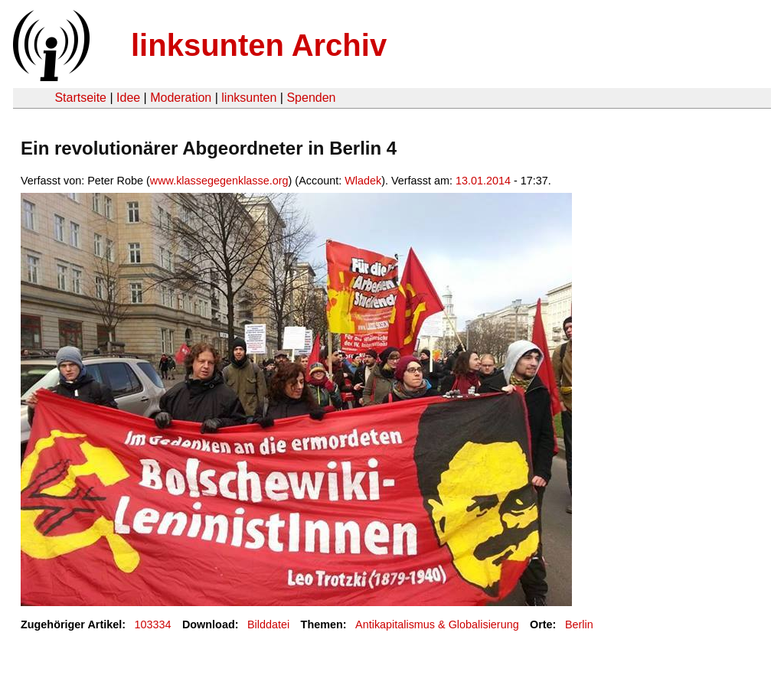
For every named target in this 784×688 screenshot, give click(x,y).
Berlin (579, 624)
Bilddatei (268, 624)
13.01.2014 (483, 181)
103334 (153, 624)
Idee (128, 98)
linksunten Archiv (259, 45)
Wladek (363, 181)
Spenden (311, 98)
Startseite (80, 98)
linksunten (249, 98)
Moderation (181, 98)
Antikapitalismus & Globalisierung (437, 624)
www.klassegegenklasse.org (219, 181)
